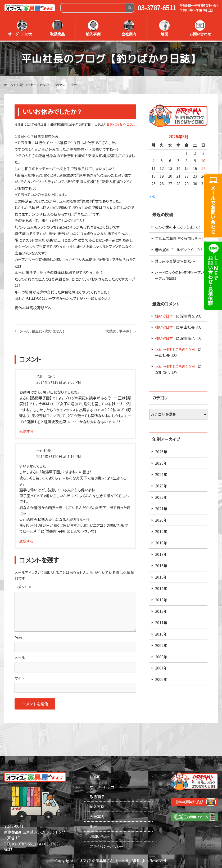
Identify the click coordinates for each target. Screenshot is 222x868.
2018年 (161, 542)
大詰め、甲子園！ (121, 330)
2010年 (161, 633)
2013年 (161, 599)
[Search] (94, 8)
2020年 (161, 519)
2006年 (161, 678)
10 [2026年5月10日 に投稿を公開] (203, 160)
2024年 (161, 473)
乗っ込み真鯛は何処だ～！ (176, 260)
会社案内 (129, 28)
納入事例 (93, 28)
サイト (19, 677)
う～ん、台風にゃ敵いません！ (39, 330)
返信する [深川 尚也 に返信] (26, 430)
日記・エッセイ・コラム (121, 123)
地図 (164, 28)
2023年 (161, 485)
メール (20, 656)
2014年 (161, 587)
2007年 (161, 667)
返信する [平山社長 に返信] (26, 540)
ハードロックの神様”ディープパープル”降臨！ (180, 274)
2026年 (161, 451)
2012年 (161, 610)
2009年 (161, 644)
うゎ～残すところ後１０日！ (176, 348)
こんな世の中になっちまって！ (178, 226)
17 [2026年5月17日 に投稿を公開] (203, 168)
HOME (95, 776)
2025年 (161, 462)
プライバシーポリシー (107, 845)
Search (130, 8)
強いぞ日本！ (165, 315)
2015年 (161, 576)
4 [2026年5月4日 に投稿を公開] (153, 160)
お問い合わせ (200, 28)
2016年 (161, 565)
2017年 (161, 553)
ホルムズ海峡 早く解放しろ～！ (179, 237)
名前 (18, 636)
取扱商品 (57, 28)
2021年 (161, 508)
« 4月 (153, 195)
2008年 (161, 656)
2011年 (161, 622)
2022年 (161, 496)
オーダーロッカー (22, 28)
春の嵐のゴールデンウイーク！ (179, 249)
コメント (23, 586)
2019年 (161, 530)
